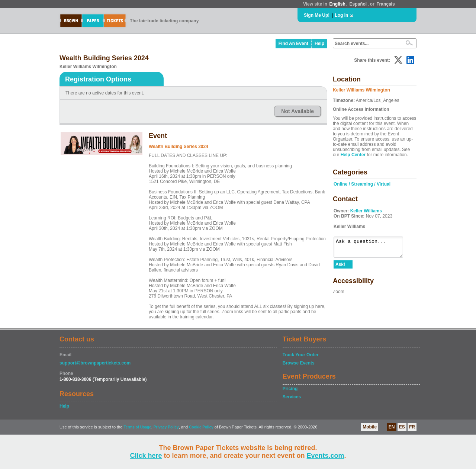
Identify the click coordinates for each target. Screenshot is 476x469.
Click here (146, 456)
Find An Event (293, 44)
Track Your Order (301, 355)
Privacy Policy (166, 427)
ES (402, 427)
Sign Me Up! (317, 15)
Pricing (290, 389)
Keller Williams (366, 211)
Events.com (326, 456)
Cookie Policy (201, 427)
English (337, 4)
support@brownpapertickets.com (95, 363)
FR (412, 427)
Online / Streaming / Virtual (362, 184)
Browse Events (299, 363)
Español (358, 4)
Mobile (370, 427)
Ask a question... (372, 249)
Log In (341, 15)
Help (319, 44)
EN (392, 427)
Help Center (353, 155)
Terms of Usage (137, 427)
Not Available (297, 111)
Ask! (340, 268)
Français (385, 4)
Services (292, 397)
